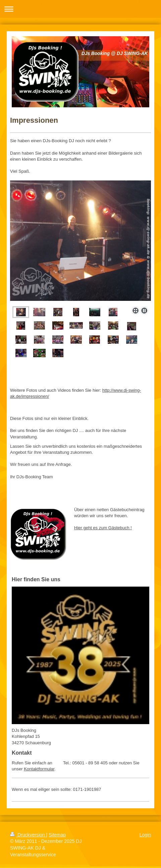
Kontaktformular (39, 769)
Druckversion (28, 835)
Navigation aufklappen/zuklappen (80, 9)
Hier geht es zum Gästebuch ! (103, 528)
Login (145, 835)
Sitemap (57, 835)
